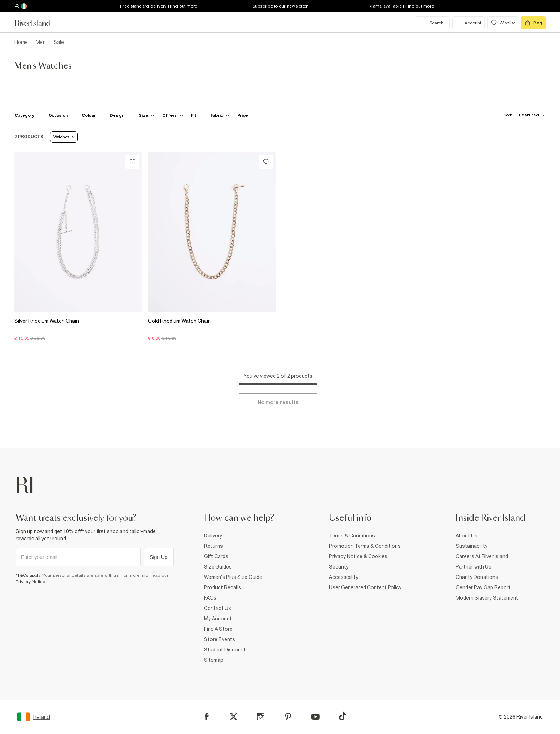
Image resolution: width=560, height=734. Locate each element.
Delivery (213, 536)
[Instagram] (261, 717)
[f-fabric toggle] (220, 115)
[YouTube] (316, 717)
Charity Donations (477, 577)
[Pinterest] (288, 717)
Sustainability (472, 546)
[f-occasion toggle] (61, 115)
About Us (467, 536)
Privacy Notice (31, 582)
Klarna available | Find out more (401, 6)
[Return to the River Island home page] (38, 23)
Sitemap (214, 660)
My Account (218, 619)
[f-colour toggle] (92, 115)
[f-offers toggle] (172, 115)
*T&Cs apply (28, 575)
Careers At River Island (482, 556)
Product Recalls (222, 587)
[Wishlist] (132, 162)
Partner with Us (474, 567)
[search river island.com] (432, 23)
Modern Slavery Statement (487, 598)
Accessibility (344, 577)
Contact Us (217, 608)
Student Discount (225, 650)
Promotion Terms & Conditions (365, 546)
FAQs (210, 598)
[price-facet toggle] (246, 115)
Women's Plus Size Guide (233, 577)
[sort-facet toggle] (523, 115)
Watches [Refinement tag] (64, 137)
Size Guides (218, 567)
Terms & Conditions (352, 536)
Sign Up (159, 557)
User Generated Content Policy (365, 587)
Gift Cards (216, 556)
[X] (234, 717)
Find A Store (218, 629)
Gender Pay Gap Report (483, 587)
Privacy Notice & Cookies (358, 556)
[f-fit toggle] (197, 115)
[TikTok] (342, 716)
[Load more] (278, 402)
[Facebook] (207, 717)
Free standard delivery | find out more (159, 6)
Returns (213, 546)
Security (339, 567)
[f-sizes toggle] (147, 115)
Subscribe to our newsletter (280, 6)
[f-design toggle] (120, 115)
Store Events (219, 639)
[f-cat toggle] (28, 115)
